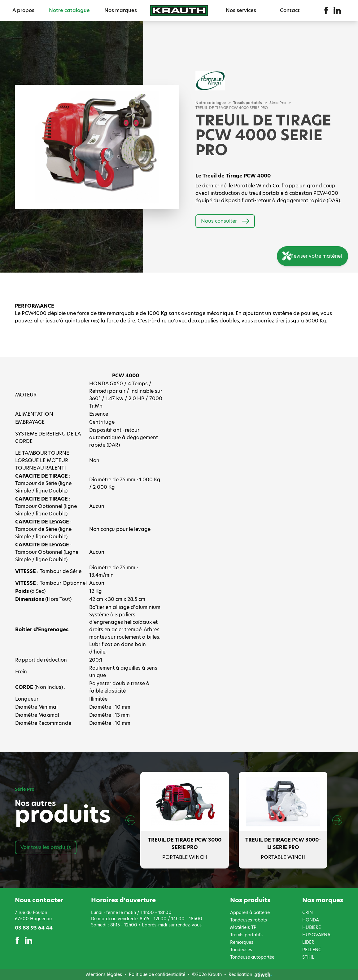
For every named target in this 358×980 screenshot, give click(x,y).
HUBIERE (312, 927)
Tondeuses (241, 950)
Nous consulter (225, 221)
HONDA (311, 920)
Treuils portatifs (248, 103)
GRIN (308, 912)
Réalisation (250, 974)
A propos (23, 10)
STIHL (308, 957)
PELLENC (312, 950)
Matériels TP (243, 927)
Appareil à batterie (250, 912)
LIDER (308, 942)
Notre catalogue (69, 10)
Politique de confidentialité (157, 974)
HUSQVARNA (316, 935)
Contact (290, 10)
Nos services (241, 10)
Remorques (242, 942)
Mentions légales (104, 974)
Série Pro (278, 103)
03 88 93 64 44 (34, 928)
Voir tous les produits (46, 847)
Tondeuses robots (249, 920)
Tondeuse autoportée (252, 957)
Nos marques (121, 10)
